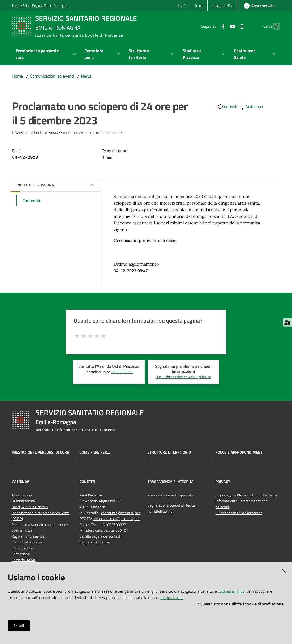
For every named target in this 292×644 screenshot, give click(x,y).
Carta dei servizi (24, 560)
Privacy (223, 482)
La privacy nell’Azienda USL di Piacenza (246, 495)
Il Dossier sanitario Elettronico (239, 513)
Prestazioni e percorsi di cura (40, 452)
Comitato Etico (23, 548)
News (86, 76)
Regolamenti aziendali (29, 536)
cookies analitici (232, 591)
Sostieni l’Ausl (22, 530)
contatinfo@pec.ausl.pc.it (121, 513)
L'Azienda (20, 482)
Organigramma (23, 501)
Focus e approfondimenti (240, 452)
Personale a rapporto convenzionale (40, 525)
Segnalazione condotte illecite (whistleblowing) (171, 508)
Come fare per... (95, 452)
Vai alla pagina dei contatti (100, 536)
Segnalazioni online (95, 542)
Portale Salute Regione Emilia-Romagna (40, 6)
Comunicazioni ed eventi (52, 76)
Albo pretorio (22, 495)
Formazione (21, 554)
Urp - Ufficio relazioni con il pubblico (183, 377)
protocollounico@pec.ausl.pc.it (116, 519)
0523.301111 (122, 372)
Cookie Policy (172, 598)
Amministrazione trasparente (170, 495)
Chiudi (19, 626)
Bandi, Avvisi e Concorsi (30, 507)
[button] (275, 26)
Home (17, 76)
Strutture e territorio (169, 452)
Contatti (87, 482)
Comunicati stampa (27, 542)
